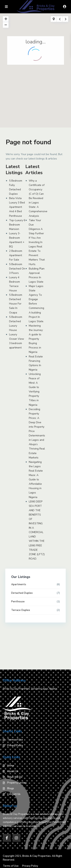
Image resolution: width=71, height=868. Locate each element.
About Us (13, 771)
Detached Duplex (22, 593)
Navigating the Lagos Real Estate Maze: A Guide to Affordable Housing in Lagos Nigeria (36, 480)
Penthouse (18, 601)
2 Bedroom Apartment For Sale (16, 255)
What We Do (15, 777)
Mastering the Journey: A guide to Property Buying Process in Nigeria (36, 339)
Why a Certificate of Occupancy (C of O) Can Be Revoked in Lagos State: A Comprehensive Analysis (38, 198)
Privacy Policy (15, 745)
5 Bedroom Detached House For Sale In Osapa (16, 304)
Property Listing (17, 783)
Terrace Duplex (21, 610)
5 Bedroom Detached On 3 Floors (17, 269)
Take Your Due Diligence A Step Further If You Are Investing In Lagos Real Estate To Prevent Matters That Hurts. (37, 242)
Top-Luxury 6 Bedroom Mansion (17, 225)
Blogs (11, 788)
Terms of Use (15, 740)
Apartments (19, 584)
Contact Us (14, 794)
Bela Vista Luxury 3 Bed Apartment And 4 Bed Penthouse (17, 207)
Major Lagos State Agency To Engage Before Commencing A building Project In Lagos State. (37, 304)
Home (11, 766)
